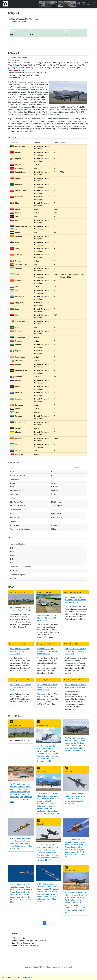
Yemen (15, 444)
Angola (16, 165)
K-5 (12, 548)
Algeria (16, 159)
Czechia (16, 220)
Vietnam (16, 438)
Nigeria (16, 351)
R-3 (12, 559)
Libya (15, 315)
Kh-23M (13, 579)
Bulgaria (16, 185)
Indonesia (17, 281)
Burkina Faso (18, 191)
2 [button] (48, 923)
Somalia (16, 399)
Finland (16, 242)
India (15, 274)
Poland (15, 364)
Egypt (15, 233)
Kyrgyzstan (17, 303)
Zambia (16, 451)
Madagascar (18, 321)
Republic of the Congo (22, 371)
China (15, 209)
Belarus (16, 178)
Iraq (14, 290)
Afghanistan (17, 146)
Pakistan (16, 361)
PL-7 (12, 552)
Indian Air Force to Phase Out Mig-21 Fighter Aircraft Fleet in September (48, 618)
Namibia (16, 345)
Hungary (16, 268)
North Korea (17, 357)
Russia (15, 380)
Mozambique (18, 337)
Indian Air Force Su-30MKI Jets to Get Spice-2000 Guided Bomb (20, 651)
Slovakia (16, 393)
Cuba (15, 217)
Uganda (16, 428)
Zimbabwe (17, 454)
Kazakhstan (17, 297)
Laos (15, 309)
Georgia (16, 249)
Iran (14, 287)
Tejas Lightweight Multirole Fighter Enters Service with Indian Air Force (47, 687)
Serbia (15, 387)
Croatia (16, 213)
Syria (15, 412)
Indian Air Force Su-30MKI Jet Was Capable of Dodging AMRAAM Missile (75, 600)
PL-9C (13, 555)
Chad (15, 203)
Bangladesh (17, 172)
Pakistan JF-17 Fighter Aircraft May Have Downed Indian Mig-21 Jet (47, 651)
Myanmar (16, 341)
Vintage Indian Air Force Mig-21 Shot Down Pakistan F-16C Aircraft (76, 651)
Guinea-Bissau (19, 265)
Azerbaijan (17, 168)
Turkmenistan (18, 422)
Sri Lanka (16, 405)
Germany (16, 255)
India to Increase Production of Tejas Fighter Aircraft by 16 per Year (21, 687)
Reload (30, 978)
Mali (14, 328)
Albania (16, 152)
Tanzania (16, 416)
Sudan (15, 409)
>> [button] (52, 923)
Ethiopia (16, 236)
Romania (16, 377)
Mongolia (16, 331)
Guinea (16, 261)
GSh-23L (14, 571)
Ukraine (16, 432)
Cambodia (17, 197)
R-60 (12, 563)
